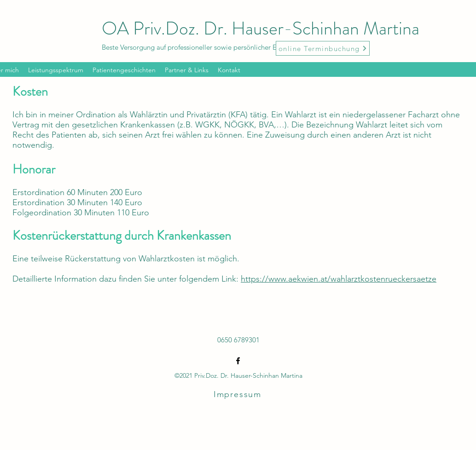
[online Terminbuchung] (323, 48)
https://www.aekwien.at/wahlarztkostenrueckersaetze (339, 279)
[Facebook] (238, 361)
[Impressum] (238, 394)
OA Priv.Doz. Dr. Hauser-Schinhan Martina (261, 28)
